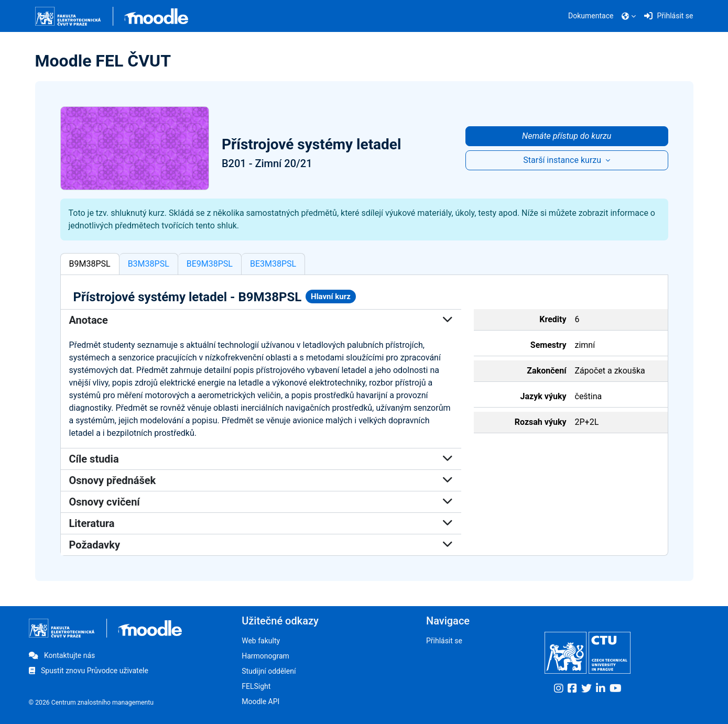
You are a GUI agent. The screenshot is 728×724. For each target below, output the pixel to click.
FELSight (256, 686)
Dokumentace (591, 16)
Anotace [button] (261, 320)
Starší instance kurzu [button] (563, 160)
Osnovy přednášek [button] (261, 480)
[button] (629, 16)
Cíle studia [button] (261, 459)
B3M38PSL (149, 264)
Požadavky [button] (261, 545)
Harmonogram (265, 656)
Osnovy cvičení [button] (261, 502)
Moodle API (260, 701)
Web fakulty (261, 641)
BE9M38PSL (210, 264)
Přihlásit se (444, 641)
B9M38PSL (90, 264)
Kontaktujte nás (62, 655)
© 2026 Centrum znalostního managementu (91, 703)
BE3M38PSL (273, 264)
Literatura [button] (261, 523)
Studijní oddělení (269, 671)
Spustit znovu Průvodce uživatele (89, 671)
